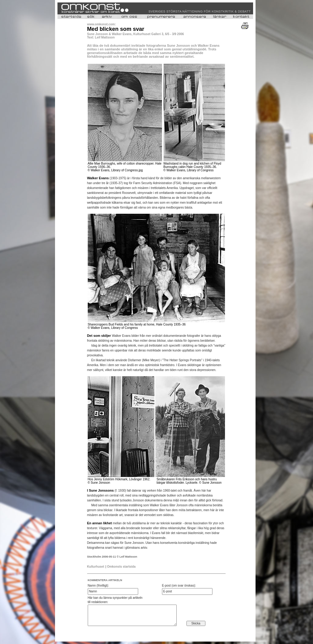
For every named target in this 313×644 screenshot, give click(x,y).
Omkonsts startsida (121, 567)
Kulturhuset (96, 567)
